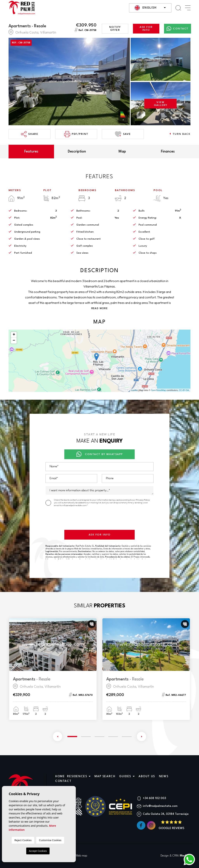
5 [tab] (127, 737)
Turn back (180, 134)
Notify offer (115, 29)
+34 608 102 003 (154, 798)
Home (60, 777)
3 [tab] (99, 737)
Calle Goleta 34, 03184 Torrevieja (166, 814)
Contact (178, 29)
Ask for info (146, 29)
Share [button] (30, 134)
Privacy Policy (143, 500)
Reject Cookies (23, 840)
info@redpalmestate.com (160, 806)
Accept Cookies (38, 851)
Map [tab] (122, 152)
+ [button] (14, 335)
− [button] (14, 341)
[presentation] (75, 519)
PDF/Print (76, 134)
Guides (125, 777)
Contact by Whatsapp (100, 454)
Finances (168, 152)
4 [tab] (113, 737)
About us (147, 777)
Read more (100, 308)
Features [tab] (31, 152)
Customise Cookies (50, 840)
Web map (82, 856)
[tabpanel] (53, 669)
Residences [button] (77, 777)
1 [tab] (72, 736)
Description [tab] (77, 152)
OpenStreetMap (158, 390)
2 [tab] (86, 737)
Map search (105, 777)
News (164, 777)
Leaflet (134, 390)
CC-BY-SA (184, 390)
